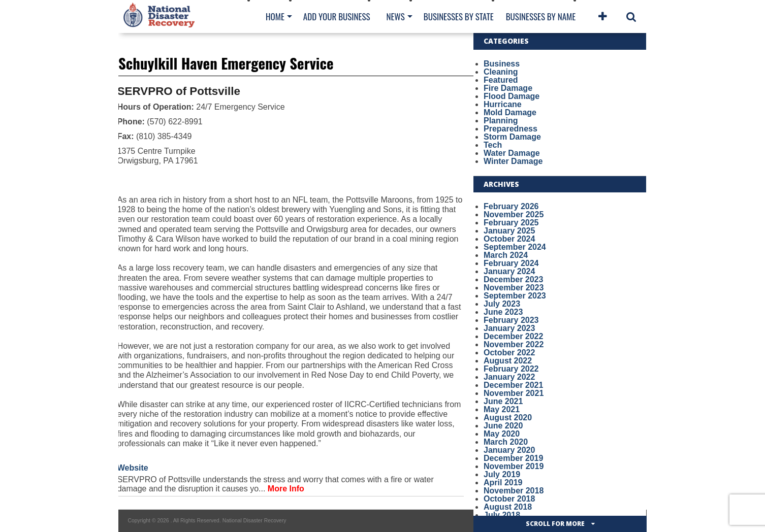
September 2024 (515, 247)
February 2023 (511, 320)
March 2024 (506, 255)
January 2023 (509, 328)
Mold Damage (510, 112)
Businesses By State (459, 16)
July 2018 (502, 515)
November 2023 (514, 288)
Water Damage (512, 153)
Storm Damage (512, 137)
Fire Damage (508, 88)
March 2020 (506, 442)
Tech (493, 145)
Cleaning (501, 72)
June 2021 (503, 401)
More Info (286, 489)
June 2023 (503, 312)
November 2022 (514, 344)
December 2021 (513, 385)
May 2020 (502, 434)
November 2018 (514, 491)
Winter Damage (513, 161)
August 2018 (508, 507)
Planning (501, 121)
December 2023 (513, 279)
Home (275, 16)
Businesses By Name (541, 16)
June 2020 (503, 426)
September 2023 (515, 296)
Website (133, 468)
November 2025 (514, 214)
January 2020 (509, 450)
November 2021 (514, 393)
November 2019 (514, 466)
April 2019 (503, 483)
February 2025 (511, 223)
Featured (501, 80)
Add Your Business (337, 16)
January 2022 (509, 377)
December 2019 (513, 458)
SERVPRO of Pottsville (179, 91)
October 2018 (509, 499)
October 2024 (509, 239)
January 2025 (509, 231)
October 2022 (509, 353)
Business (502, 64)
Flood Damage (512, 96)
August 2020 (508, 418)
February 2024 (511, 263)
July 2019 (502, 474)
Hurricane (503, 104)
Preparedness (511, 129)
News (395, 16)
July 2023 (502, 304)
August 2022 (508, 361)
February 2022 (511, 369)
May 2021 (502, 409)
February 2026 (511, 206)
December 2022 (513, 336)
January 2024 (509, 271)
